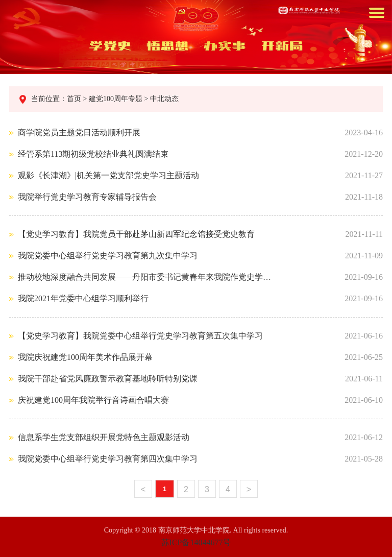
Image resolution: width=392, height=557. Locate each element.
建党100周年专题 (115, 99)
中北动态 (163, 99)
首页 (75, 99)
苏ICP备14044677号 (196, 542)
